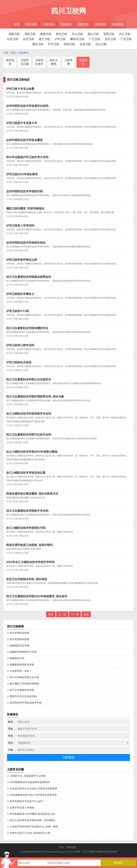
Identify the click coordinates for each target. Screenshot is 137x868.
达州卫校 (28, 39)
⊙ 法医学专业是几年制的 (21, 808)
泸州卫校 (60, 39)
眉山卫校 (93, 34)
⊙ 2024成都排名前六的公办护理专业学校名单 (32, 795)
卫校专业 (48, 24)
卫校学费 (68, 62)
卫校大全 (83, 24)
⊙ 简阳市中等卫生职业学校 (22, 696)
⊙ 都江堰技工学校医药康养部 (23, 684)
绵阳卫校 (30, 34)
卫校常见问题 (25, 62)
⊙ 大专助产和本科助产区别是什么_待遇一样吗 (32, 827)
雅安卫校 (38, 44)
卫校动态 (83, 62)
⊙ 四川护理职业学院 (18, 633)
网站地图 (72, 847)
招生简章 (31, 24)
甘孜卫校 (85, 44)
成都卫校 (14, 34)
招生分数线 (54, 62)
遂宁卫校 (44, 39)
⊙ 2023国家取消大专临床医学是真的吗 (28, 782)
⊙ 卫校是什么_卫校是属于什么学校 (26, 776)
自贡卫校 (13, 39)
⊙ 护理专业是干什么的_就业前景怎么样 (29, 833)
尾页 (86, 614)
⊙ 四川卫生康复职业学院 (21, 690)
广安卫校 (126, 39)
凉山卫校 (101, 44)
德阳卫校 (46, 34)
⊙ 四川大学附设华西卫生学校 (23, 677)
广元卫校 (94, 39)
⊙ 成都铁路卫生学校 (18, 646)
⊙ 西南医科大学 (16, 658)
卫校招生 (66, 24)
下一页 (75, 614)
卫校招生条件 (39, 62)
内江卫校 (125, 34)
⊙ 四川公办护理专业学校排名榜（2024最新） (32, 820)
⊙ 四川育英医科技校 (18, 639)
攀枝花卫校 (77, 39)
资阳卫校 (109, 34)
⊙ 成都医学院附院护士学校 (22, 652)
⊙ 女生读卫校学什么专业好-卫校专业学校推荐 (32, 788)
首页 (17, 24)
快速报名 (118, 24)
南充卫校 (61, 34)
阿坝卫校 (69, 44)
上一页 (62, 614)
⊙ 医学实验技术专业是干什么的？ (26, 801)
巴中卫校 (54, 44)
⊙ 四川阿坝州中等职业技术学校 (24, 703)
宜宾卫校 (110, 39)
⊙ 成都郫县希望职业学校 (21, 665)
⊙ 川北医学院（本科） (19, 671)
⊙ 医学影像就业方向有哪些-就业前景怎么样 (31, 814)
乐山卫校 (77, 34)
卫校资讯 (100, 24)
